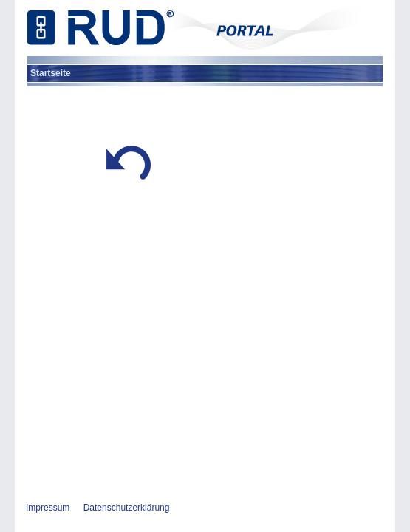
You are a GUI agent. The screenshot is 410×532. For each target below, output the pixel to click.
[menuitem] (51, 73)
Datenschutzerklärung (127, 508)
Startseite (51, 73)
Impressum (48, 508)
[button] (129, 183)
